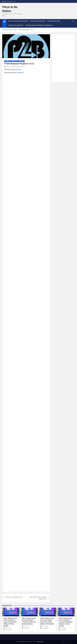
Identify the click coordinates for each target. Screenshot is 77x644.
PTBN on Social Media (54, 21)
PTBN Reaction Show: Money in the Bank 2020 (39, 25)
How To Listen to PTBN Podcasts (18, 21)
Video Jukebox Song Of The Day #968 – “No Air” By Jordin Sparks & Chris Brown (47, 621)
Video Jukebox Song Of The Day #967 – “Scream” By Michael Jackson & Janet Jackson (65, 622)
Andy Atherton (8, 630)
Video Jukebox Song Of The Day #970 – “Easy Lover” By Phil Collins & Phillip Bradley (10, 622)
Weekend (22, 61)
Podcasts (6, 613)
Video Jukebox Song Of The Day (11, 615)
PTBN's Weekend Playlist (14, 61)
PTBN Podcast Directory (16, 25)
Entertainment (7, 611)
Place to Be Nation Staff (18, 67)
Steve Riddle (25, 628)
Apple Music (21, 73)
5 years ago (8, 67)
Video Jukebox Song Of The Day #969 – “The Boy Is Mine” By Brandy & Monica (29, 621)
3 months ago (7, 628)
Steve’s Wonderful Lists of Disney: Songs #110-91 (38, 598)
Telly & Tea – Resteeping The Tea (14, 597)
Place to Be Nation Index (38, 21)
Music (6, 61)
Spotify (19, 70)
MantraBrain (40, 642)
